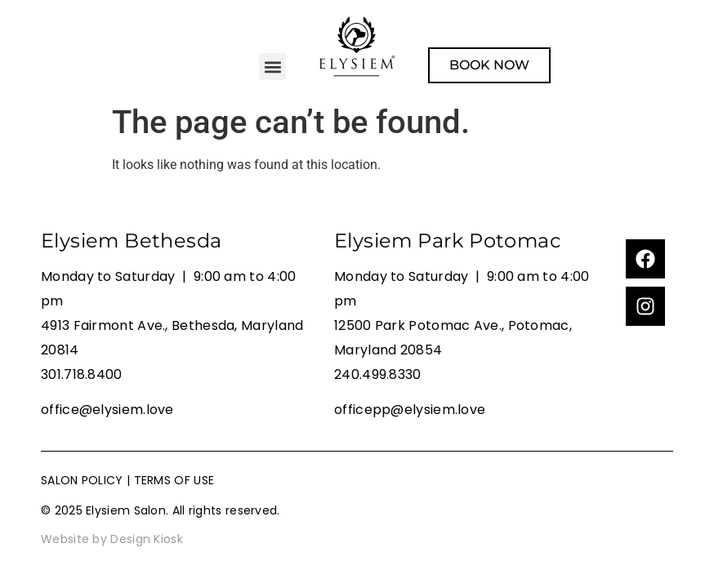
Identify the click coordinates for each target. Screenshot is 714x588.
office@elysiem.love (107, 410)
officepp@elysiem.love (410, 410)
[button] (272, 67)
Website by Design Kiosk (112, 539)
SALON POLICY (82, 480)
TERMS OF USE (174, 480)
